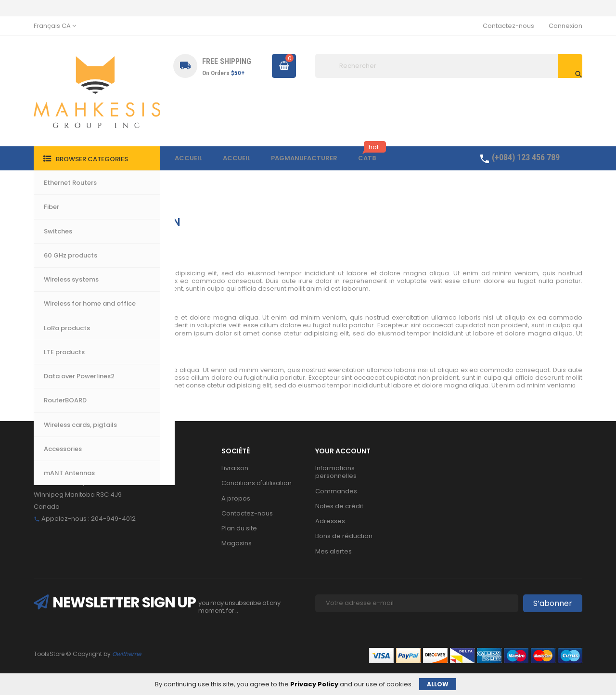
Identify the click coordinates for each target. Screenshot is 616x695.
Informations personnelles (336, 472)
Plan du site (239, 528)
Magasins (237, 543)
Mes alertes (334, 551)
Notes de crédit (339, 506)
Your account (343, 451)
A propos (236, 498)
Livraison (235, 468)
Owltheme (127, 654)
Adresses (330, 521)
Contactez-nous (508, 26)
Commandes (336, 491)
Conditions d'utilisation (257, 483)
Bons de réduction (344, 536)
